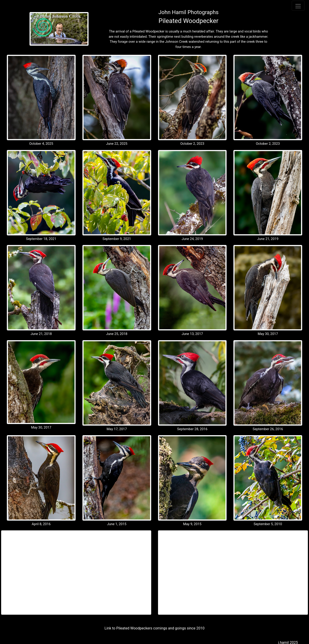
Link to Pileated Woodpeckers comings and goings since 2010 (154, 628)
